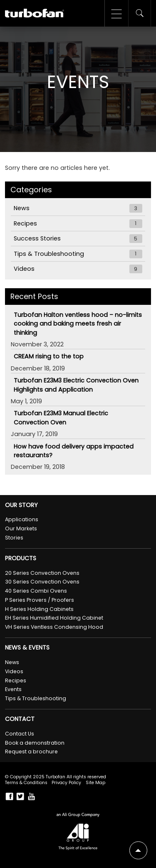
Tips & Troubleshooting (78, 254)
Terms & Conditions (26, 783)
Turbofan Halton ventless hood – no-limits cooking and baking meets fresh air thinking (78, 324)
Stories (14, 538)
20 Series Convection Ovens (42, 573)
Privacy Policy (66, 783)
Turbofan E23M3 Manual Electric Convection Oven (61, 418)
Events (13, 689)
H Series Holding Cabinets (39, 609)
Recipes (78, 224)
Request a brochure (31, 752)
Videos (78, 269)
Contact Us (20, 734)
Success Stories (78, 239)
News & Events (27, 648)
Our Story (21, 505)
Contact (20, 719)
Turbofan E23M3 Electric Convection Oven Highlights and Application (76, 385)
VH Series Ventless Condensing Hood (54, 627)
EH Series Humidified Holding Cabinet (54, 618)
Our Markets (21, 528)
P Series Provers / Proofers (40, 600)
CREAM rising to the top (49, 356)
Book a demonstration (35, 743)
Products (21, 558)
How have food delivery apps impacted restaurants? (74, 451)
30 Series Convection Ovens (42, 582)
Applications (22, 519)
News (78, 208)
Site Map (95, 783)
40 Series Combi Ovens (36, 591)
